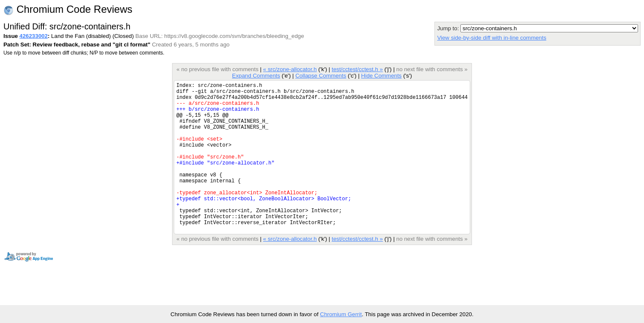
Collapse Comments (321, 76)
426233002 (34, 36)
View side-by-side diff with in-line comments (492, 38)
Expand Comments (256, 76)
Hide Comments (381, 76)
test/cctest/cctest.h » (357, 69)
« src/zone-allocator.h (290, 69)
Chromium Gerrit (341, 314)
